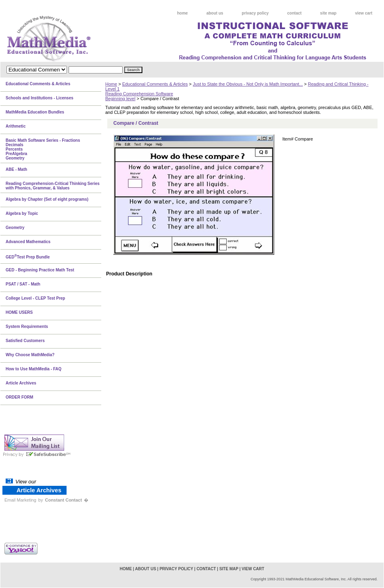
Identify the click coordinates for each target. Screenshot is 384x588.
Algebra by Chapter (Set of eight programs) (47, 199)
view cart (364, 13)
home (183, 13)
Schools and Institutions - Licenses (40, 98)
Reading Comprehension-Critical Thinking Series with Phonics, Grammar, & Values (53, 186)
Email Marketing (20, 500)
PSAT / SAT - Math (23, 284)
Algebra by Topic (22, 213)
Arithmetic (16, 126)
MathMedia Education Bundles (35, 112)
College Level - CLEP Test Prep (35, 298)
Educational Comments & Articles (155, 84)
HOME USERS (19, 312)
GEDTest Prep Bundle (28, 256)
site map (329, 13)
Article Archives (21, 383)
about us (215, 13)
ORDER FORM (19, 397)
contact (294, 13)
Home (111, 84)
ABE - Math (16, 169)
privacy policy (255, 13)
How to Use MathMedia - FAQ (33, 369)
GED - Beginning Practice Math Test (40, 270)
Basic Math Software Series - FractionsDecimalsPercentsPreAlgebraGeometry (43, 149)
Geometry (15, 228)
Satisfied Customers (25, 341)
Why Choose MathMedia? (30, 355)
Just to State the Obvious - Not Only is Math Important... (248, 84)
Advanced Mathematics (28, 242)
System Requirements (27, 327)
